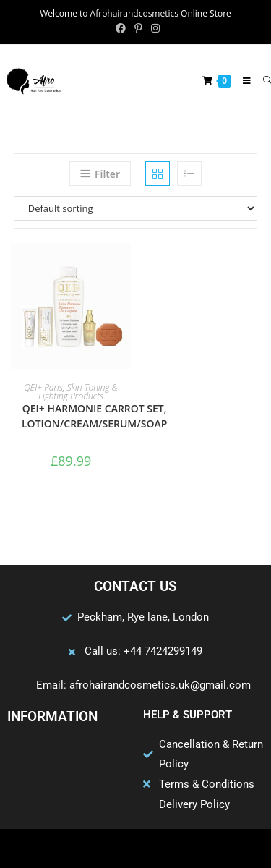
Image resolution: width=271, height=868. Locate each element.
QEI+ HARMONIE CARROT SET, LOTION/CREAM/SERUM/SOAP (94, 416)
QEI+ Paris (43, 387)
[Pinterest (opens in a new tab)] (138, 28)
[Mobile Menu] (242, 81)
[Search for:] (262, 81)
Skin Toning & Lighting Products (78, 392)
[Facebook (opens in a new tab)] (121, 28)
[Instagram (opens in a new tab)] (153, 28)
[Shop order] (136, 208)
